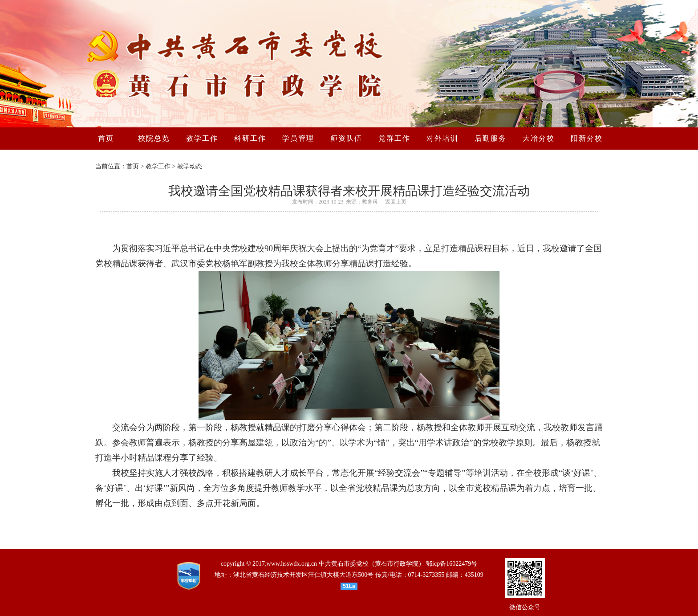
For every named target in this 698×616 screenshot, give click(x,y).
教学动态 (190, 166)
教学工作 (158, 166)
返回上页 (396, 202)
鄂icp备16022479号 (452, 564)
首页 (133, 166)
